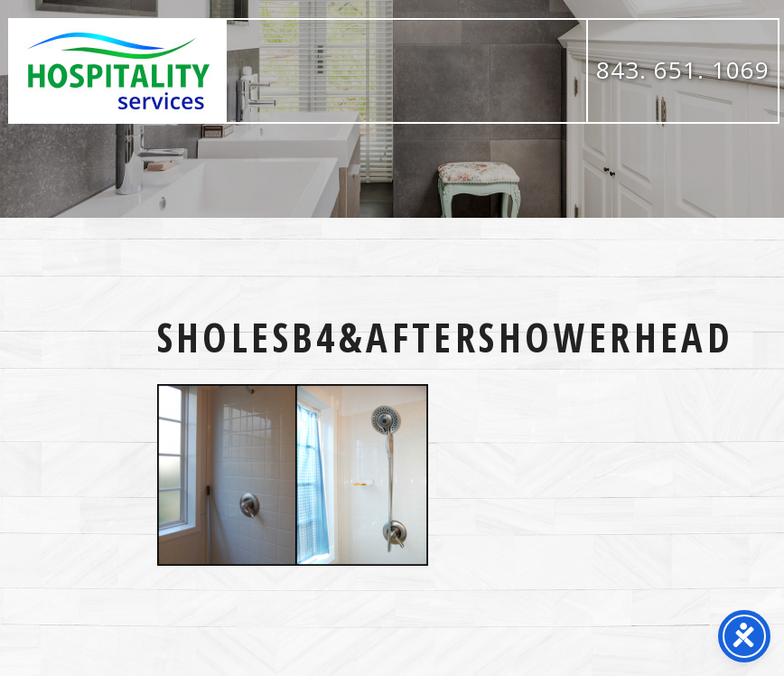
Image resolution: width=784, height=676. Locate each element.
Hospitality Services (118, 71)
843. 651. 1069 (683, 70)
